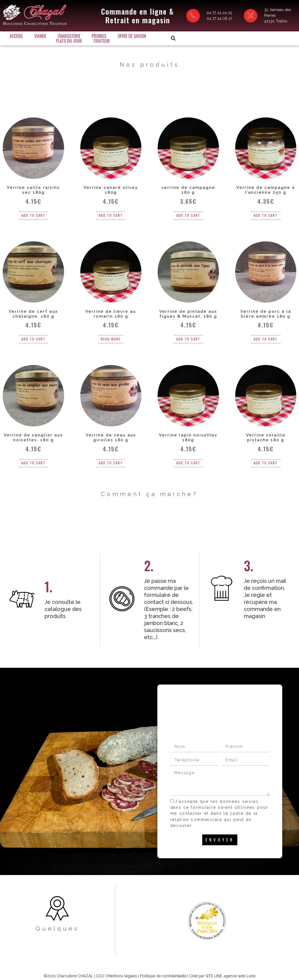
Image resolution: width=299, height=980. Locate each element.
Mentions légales (122, 962)
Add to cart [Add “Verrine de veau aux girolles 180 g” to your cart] (111, 460)
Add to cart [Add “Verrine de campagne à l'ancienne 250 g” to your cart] (266, 212)
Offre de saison (140, 35)
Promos (107, 35)
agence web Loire (240, 962)
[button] (227, 37)
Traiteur (109, 40)
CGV (100, 962)
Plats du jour (178, 35)
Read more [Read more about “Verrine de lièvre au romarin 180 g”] (111, 336)
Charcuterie (77, 35)
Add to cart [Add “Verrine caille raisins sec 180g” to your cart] (33, 212)
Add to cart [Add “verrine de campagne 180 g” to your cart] (188, 212)
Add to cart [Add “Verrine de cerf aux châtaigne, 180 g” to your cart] (33, 336)
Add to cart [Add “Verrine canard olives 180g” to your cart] (111, 212)
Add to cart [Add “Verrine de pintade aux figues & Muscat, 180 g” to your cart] (188, 336)
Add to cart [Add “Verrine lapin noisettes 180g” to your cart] (188, 460)
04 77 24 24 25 (197, 12)
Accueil (24, 35)
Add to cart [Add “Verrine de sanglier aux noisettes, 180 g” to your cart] (33, 460)
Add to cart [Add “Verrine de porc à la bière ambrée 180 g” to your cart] (266, 336)
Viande (48, 35)
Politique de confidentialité (163, 962)
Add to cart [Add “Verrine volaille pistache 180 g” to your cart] (266, 460)
